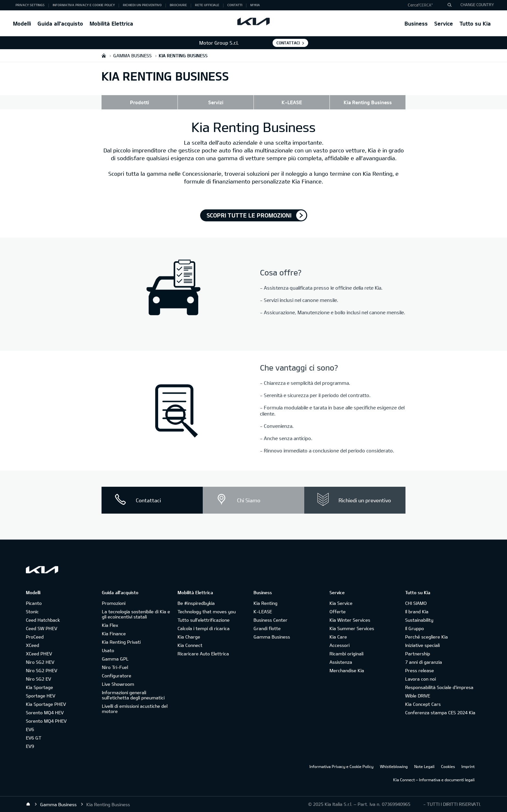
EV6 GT (34, 738)
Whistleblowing (394, 766)
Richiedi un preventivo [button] (142, 5)
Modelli (22, 23)
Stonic (32, 612)
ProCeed (35, 637)
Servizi (216, 102)
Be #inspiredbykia (196, 603)
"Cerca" (425, 5)
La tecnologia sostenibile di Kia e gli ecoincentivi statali (136, 614)
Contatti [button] (235, 5)
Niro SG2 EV (38, 679)
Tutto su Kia (475, 23)
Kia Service (341, 603)
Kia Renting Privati (121, 642)
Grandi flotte (267, 628)
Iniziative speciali (422, 645)
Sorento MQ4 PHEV (46, 721)
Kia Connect (190, 645)
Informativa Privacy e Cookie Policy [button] (84, 5)
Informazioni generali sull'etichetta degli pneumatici (133, 695)
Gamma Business (272, 637)
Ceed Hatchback (43, 620)
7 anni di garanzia (424, 662)
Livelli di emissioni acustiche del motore (135, 709)
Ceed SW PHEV (42, 628)
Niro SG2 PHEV (42, 670)
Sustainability (419, 620)
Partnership (418, 654)
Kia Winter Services (350, 620)
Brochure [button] (178, 5)
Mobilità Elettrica (111, 23)
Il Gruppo (415, 628)
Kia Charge (189, 637)
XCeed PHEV (39, 654)
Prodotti (140, 102)
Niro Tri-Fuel (115, 667)
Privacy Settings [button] (30, 5)
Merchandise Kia (347, 670)
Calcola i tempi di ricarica (204, 628)
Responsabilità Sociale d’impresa (439, 687)
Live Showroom (118, 684)
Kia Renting (265, 603)
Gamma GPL (115, 659)
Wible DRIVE (418, 696)
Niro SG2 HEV (40, 662)
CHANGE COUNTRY (477, 5)
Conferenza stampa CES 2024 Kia (440, 712)
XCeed (32, 645)
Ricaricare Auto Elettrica (203, 654)
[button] (427, 5)
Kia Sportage (39, 687)
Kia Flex (110, 625)
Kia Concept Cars (423, 704)
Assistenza (341, 662)
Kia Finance (114, 634)
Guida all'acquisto (60, 23)
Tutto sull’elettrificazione (204, 620)
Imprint (468, 766)
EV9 (30, 746)
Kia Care (338, 637)
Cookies (448, 766)
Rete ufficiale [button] (207, 5)
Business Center (270, 620)
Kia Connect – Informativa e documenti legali (434, 780)
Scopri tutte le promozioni (249, 215)
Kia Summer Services (352, 628)
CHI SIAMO (416, 603)
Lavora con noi (421, 679)
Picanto (34, 603)
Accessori (340, 645)
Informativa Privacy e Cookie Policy (341, 766)
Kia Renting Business (368, 102)
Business (416, 23)
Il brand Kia (417, 612)
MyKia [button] (255, 5)
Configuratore (117, 676)
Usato (108, 650)
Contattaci (288, 43)
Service (444, 23)
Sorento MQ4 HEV (45, 712)
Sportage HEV (41, 696)
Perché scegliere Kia (426, 637)
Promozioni (114, 603)
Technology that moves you (207, 612)
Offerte (338, 612)
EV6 (30, 729)
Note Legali (424, 766)
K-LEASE (292, 102)
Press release (420, 670)
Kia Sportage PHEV (46, 704)
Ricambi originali (346, 654)
